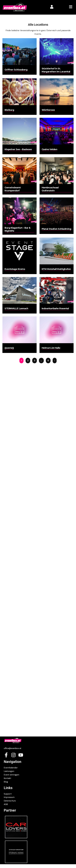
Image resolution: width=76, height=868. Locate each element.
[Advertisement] (38, 702)
